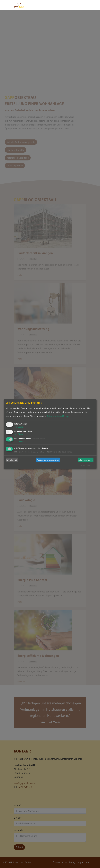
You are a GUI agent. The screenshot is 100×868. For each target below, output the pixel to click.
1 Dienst (19, 427)
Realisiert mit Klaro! (86, 465)
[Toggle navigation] (85, 5)
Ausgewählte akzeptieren (48, 460)
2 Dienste (19, 442)
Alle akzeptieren (86, 460)
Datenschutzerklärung (58, 416)
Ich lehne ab (12, 460)
